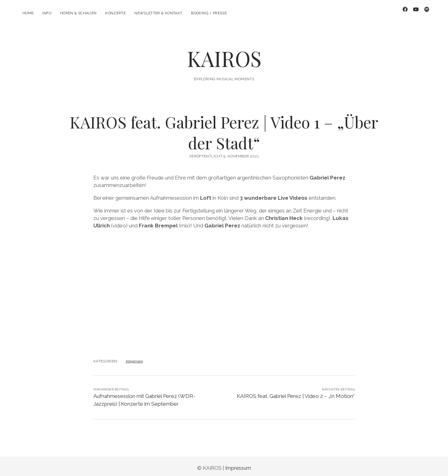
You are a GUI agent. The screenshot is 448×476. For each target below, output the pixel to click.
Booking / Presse (209, 13)
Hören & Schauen (78, 13)
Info (47, 13)
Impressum (238, 465)
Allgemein (134, 358)
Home (28, 13)
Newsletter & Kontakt (158, 13)
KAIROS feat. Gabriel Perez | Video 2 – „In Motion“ (296, 393)
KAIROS (224, 55)
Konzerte (115, 13)
